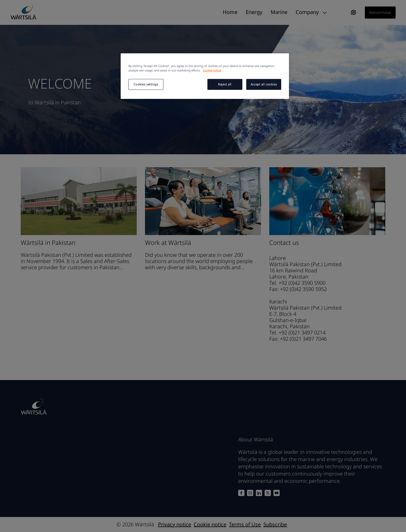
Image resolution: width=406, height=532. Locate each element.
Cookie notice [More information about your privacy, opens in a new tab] (212, 70)
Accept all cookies (264, 84)
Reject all (225, 84)
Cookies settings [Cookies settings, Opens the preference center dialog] (146, 84)
